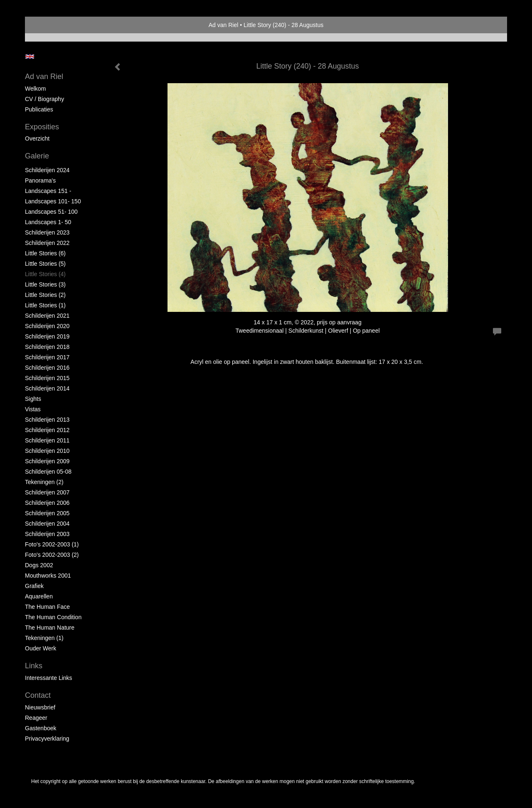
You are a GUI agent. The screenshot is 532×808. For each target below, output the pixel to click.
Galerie (37, 156)
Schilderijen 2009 (47, 461)
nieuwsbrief (40, 707)
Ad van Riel (224, 25)
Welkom (35, 89)
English (30, 57)
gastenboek (41, 728)
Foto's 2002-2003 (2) (52, 555)
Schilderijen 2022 (47, 243)
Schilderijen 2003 (47, 534)
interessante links (49, 678)
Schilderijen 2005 (47, 513)
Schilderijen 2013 (47, 420)
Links (34, 666)
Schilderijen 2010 (47, 451)
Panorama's (40, 180)
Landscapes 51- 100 (51, 212)
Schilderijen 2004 (47, 524)
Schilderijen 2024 (47, 170)
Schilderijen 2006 (47, 503)
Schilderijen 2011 (47, 440)
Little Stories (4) (45, 274)
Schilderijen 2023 (47, 232)
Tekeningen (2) (44, 482)
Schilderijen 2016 (47, 368)
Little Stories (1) (45, 305)
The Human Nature (50, 628)
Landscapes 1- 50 (48, 222)
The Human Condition (53, 617)
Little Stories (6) (45, 253)
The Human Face (47, 607)
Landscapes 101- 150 (53, 201)
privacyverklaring (47, 739)
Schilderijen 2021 (47, 316)
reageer (36, 718)
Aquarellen (39, 596)
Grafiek (34, 586)
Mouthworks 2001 (48, 576)
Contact (38, 695)
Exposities (42, 127)
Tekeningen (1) (44, 638)
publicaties (39, 109)
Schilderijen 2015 (47, 378)
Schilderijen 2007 (47, 492)
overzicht (37, 138)
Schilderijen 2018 (47, 347)
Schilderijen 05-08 (48, 472)
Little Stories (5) (45, 264)
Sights (33, 399)
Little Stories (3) (45, 284)
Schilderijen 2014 (47, 388)
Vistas (33, 409)
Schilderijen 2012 (47, 430)
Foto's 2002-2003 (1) (52, 544)
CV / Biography (44, 99)
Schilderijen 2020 (47, 326)
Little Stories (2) (45, 295)
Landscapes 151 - (48, 191)
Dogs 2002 (39, 565)
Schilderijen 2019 (47, 336)
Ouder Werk (41, 648)
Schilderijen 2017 (47, 357)
